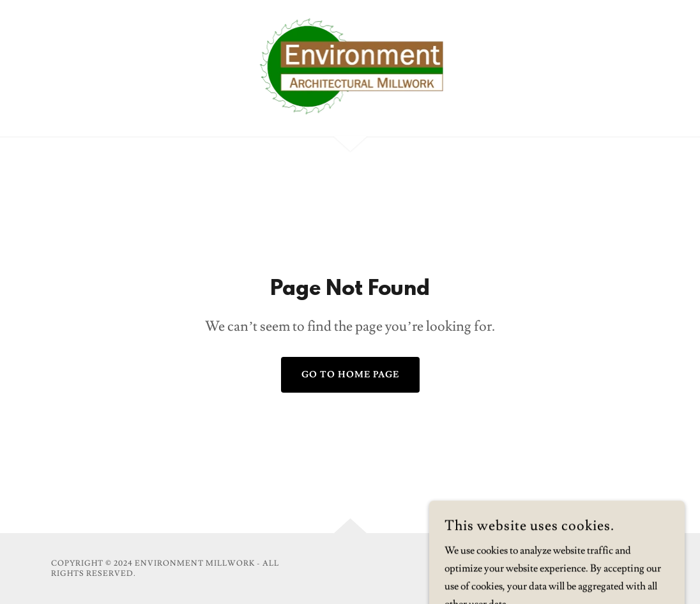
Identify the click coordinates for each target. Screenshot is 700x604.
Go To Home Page (350, 375)
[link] (350, 66)
